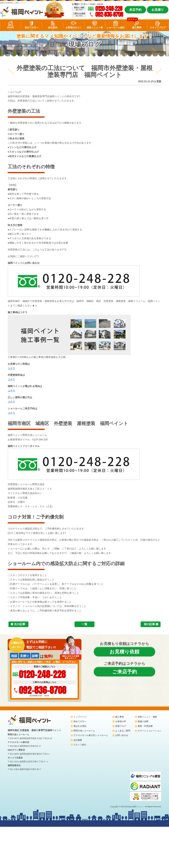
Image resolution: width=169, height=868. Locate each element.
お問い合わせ (122, 735)
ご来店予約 (125, 672)
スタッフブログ (158, 27)
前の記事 (149, 624)
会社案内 (53, 27)
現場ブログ (121, 726)
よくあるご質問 (123, 731)
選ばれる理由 (80, 726)
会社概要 (78, 740)
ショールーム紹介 (116, 27)
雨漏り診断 (143, 721)
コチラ (11, 368)
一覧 (84, 624)
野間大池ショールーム (84, 731)
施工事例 (137, 27)
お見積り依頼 (124, 652)
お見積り (158, 10)
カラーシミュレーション (149, 731)
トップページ (80, 717)
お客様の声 (121, 721)
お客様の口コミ (74, 27)
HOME (11, 27)
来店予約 (135, 10)
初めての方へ (32, 27)
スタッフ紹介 (80, 745)
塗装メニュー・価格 (147, 717)
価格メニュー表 (95, 27)
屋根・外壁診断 (145, 726)
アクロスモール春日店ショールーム (91, 735)
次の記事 (20, 624)
